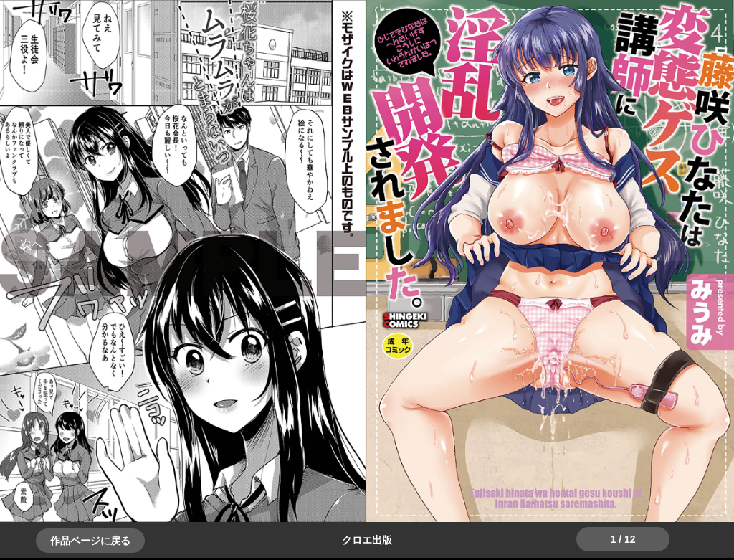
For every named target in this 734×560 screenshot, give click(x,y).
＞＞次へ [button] (43, 244)
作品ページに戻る (90, 541)
